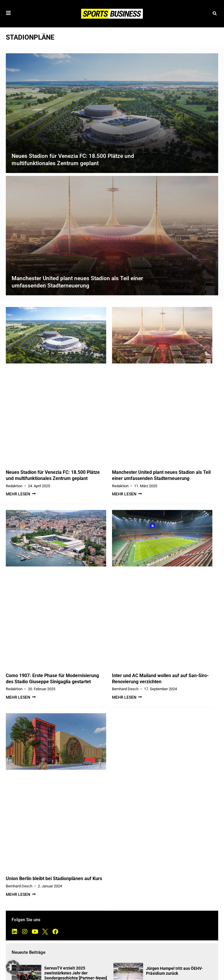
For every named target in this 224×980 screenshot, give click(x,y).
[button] (215, 14)
